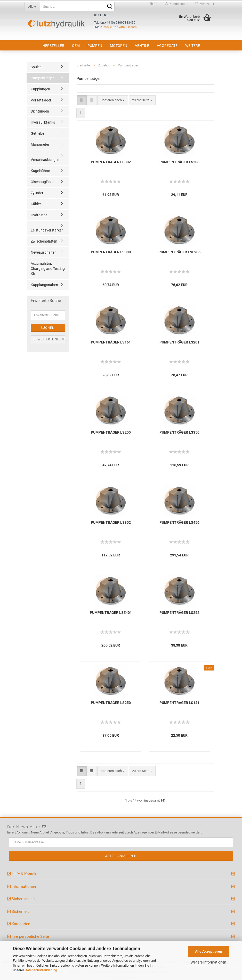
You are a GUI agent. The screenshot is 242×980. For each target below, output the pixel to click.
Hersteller (53, 46)
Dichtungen (40, 111)
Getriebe (37, 133)
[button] (154, 4)
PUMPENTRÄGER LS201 (179, 342)
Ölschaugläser (42, 182)
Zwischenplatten (44, 241)
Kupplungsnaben (44, 285)
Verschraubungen (45, 160)
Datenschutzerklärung (41, 970)
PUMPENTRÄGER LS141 (179, 703)
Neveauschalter (43, 252)
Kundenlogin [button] (176, 4)
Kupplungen (40, 89)
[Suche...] (32, 6)
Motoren (119, 46)
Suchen (48, 328)
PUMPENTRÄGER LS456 (179, 522)
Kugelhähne (40, 171)
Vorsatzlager (41, 100)
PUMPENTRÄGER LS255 (111, 432)
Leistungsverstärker (47, 230)
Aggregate (167, 46)
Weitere (193, 46)
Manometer (40, 144)
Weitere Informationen (208, 962)
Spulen (36, 67)
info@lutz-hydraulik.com (120, 27)
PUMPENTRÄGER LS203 (179, 162)
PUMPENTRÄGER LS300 (111, 252)
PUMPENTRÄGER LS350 (179, 432)
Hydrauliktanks (43, 122)
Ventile (142, 46)
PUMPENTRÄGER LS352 (111, 522)
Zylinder (37, 193)
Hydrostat (39, 215)
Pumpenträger (42, 78)
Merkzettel (204, 4)
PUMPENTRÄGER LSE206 (179, 252)
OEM (76, 46)
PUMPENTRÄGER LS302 (111, 162)
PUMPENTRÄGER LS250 (111, 703)
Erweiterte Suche (49, 339)
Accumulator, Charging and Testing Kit (48, 269)
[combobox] (113, 100)
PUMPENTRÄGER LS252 (179, 613)
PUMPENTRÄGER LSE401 (111, 613)
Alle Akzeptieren (209, 951)
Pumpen (95, 46)
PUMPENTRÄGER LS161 (111, 342)
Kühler (36, 204)
